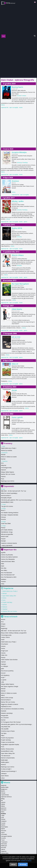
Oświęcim (4, 821)
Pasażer (3, 539)
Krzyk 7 (3, 677)
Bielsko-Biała (5, 787)
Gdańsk (3, 802)
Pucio (3, 479)
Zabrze (3, 849)
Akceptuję (23, 864)
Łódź (2, 817)
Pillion (3, 735)
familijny (25, 163)
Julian (2, 669)
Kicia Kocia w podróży (7, 671)
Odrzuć (13, 864)
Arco (2, 463)
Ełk (2, 800)
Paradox (3, 581)
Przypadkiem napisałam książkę (10, 744)
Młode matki (5, 536)
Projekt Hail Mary (7, 602)
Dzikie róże (4, 655)
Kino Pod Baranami (6, 573)
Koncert (3, 673)
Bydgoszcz (4, 789)
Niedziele (4, 711)
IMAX (2, 564)
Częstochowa (5, 795)
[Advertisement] (18, 57)
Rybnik (3, 829)
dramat (19, 96)
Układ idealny (17, 309)
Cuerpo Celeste (5, 637)
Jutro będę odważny (7, 530)
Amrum (3, 619)
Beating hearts (17, 87)
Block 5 (3, 510)
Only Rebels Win (6, 727)
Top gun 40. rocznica (7, 506)
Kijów (3, 566)
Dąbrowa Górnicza (6, 797)
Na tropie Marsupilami (20, 284)
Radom (3, 825)
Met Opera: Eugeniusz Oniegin (10, 686)
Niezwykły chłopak (6, 498)
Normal (3, 459)
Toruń (3, 840)
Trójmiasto (4, 842)
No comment (5, 718)
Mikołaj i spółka (18, 201)
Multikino (4, 579)
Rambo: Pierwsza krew (7, 749)
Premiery (8, 443)
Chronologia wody (6, 468)
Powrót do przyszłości (7, 738)
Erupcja (3, 528)
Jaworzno (4, 808)
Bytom (3, 791)
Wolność (5, 607)
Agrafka (3, 552)
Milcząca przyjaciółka (7, 534)
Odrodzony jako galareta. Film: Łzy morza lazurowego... (17, 500)
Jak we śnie (16, 337)
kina (11, 3)
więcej (3, 105)
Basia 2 (3, 626)
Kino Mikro (4, 570)
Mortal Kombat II (6, 495)
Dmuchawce (5, 644)
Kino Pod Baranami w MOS (9, 577)
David (3, 640)
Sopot (3, 832)
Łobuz (3, 778)
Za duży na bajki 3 (6, 769)
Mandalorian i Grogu (7, 532)
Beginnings (4, 628)
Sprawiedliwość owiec (7, 502)
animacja (19, 163)
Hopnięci (5, 609)
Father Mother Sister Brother (9, 660)
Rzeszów (4, 831)
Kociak (14, 390)
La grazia (4, 680)
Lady (2, 682)
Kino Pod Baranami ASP (8, 575)
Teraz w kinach (11, 617)
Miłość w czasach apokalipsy (9, 493)
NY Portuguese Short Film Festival (11, 722)
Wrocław (3, 847)
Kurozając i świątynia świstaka (10, 515)
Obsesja (3, 517)
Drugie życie (4, 651)
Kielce (3, 812)
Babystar (4, 465)
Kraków (3, 814)
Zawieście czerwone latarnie (9, 543)
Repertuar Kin (10, 550)
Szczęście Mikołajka (19, 152)
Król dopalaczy (5, 675)
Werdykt (3, 541)
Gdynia (3, 804)
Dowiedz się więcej (26, 860)
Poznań (3, 823)
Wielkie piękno (5, 762)
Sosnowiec (4, 834)
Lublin (3, 815)
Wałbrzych (4, 846)
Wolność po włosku (7, 450)
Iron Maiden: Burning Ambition (10, 513)
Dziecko (3, 653)
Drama (4, 598)
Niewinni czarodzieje (7, 713)
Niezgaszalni (5, 715)
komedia (19, 210)
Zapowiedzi (9, 486)
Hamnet (3, 662)
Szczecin (3, 838)
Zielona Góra (5, 853)
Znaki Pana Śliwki (6, 523)
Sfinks (3, 584)
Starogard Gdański (6, 836)
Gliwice (3, 806)
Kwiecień (4, 470)
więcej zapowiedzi (7, 545)
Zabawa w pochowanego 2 (9, 771)
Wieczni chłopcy (18, 255)
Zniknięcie (4, 773)
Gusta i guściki (17, 417)
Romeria (3, 519)
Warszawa (4, 844)
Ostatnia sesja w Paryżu (8, 731)
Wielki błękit (4, 760)
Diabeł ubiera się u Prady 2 (9, 448)
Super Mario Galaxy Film (9, 596)
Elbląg (3, 799)
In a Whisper (5, 666)
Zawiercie (4, 851)
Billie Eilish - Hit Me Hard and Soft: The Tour (14, 491)
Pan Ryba (4, 733)
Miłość (3, 695)
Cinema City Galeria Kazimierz (9, 557)
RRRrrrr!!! (15, 364)
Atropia (3, 624)
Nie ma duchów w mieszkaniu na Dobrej (12, 709)
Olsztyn (3, 819)
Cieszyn (3, 793)
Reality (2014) (17, 228)
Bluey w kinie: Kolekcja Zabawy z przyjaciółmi (14, 633)
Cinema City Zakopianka (8, 559)
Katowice (4, 810)
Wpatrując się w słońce (8, 481)
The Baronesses (6, 756)
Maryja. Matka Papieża (7, 472)
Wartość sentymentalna (8, 758)
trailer (21, 107)
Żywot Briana (5, 776)
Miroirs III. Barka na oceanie (9, 457)
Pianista (3, 476)
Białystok (4, 785)
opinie (25, 222)
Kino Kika (4, 568)
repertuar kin (5, 107)
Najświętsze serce (6, 706)
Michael (3, 455)
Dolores (3, 646)
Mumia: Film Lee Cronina (8, 474)
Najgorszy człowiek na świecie (10, 704)
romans (24, 96)
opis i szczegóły (14, 107)
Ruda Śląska (4, 827)
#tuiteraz (15, 181)
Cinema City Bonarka (7, 555)
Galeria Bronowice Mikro (8, 561)
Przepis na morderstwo (8, 742)
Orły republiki (5, 729)
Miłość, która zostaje (7, 698)
